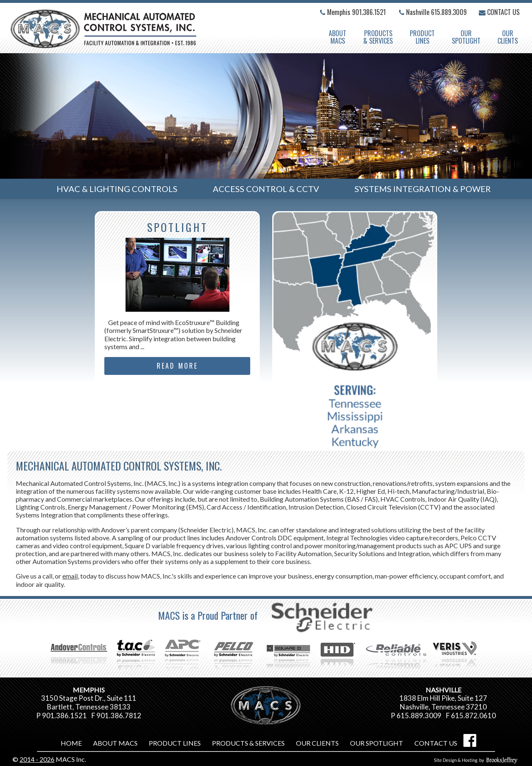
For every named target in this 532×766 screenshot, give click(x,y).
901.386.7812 (119, 716)
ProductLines (422, 37)
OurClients (508, 37)
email (70, 576)
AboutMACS (337, 37)
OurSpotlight (466, 37)
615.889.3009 (449, 12)
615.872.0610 (473, 716)
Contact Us (499, 12)
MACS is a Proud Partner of (266, 615)
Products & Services (378, 37)
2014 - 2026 (37, 759)
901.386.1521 (369, 12)
